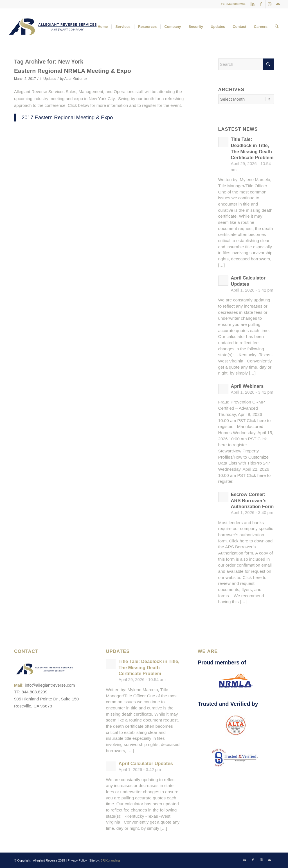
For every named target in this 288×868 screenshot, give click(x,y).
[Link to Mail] (278, 4)
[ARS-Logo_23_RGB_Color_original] (53, 27)
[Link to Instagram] (270, 4)
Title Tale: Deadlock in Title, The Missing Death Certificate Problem (149, 668)
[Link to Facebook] (261, 4)
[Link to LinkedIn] (253, 4)
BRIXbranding (110, 860)
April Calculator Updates (146, 764)
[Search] (277, 27)
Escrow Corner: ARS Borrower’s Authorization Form (252, 500)
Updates (50, 79)
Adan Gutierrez (76, 79)
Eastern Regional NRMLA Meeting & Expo (73, 71)
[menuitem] (103, 27)
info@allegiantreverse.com (50, 685)
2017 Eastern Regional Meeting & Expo (67, 117)
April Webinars (247, 386)
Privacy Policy (77, 860)
